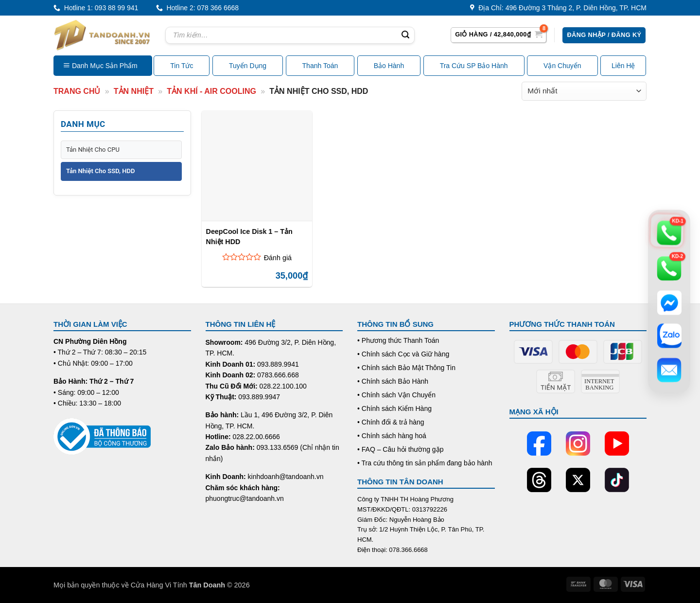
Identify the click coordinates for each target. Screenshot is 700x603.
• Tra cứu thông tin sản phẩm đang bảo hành (425, 463)
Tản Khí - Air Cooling (211, 91)
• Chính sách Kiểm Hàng (394, 408)
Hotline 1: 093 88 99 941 (96, 8)
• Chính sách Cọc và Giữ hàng (403, 354)
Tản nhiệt (134, 91)
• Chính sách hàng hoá (392, 436)
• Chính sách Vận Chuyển (396, 395)
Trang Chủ (77, 91)
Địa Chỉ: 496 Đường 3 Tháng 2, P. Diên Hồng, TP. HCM (558, 8)
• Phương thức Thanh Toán (398, 340)
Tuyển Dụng (248, 66)
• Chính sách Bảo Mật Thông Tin (406, 368)
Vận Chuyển (562, 66)
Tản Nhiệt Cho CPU (93, 150)
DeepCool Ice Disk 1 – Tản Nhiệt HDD (249, 237)
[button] (499, 35)
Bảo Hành (389, 66)
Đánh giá (278, 258)
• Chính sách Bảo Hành (393, 381)
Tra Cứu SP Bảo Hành (474, 66)
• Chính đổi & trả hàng (391, 422)
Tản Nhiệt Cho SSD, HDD (100, 171)
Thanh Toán (320, 66)
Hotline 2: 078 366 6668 (197, 8)
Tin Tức (182, 66)
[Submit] (405, 35)
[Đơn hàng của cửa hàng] (584, 91)
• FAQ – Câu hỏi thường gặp (400, 449)
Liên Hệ (623, 66)
